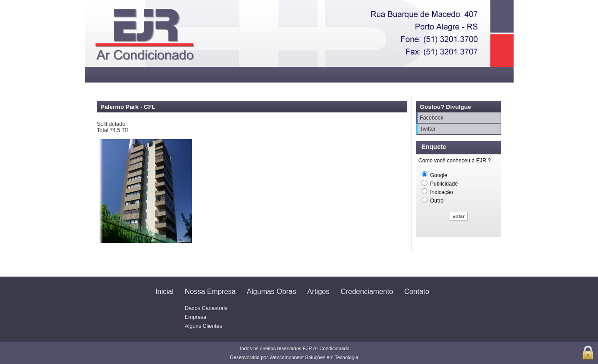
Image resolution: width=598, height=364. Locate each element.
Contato (417, 292)
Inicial (165, 292)
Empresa (196, 317)
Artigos (318, 292)
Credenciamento (367, 292)
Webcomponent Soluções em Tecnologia (314, 357)
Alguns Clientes (203, 326)
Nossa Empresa (210, 292)
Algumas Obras (272, 292)
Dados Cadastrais (206, 308)
